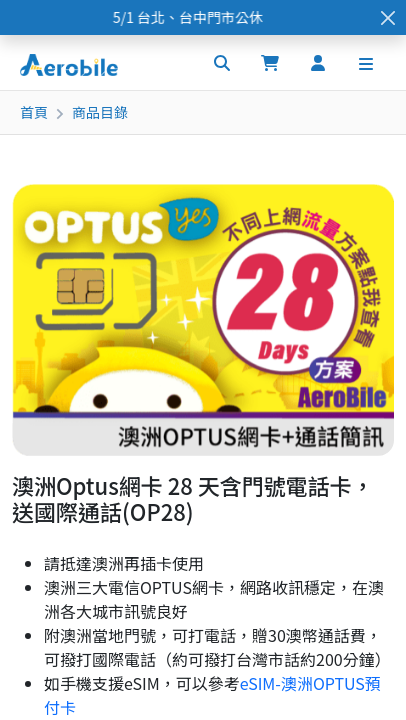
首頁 (34, 112)
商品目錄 (100, 112)
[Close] (388, 17)
